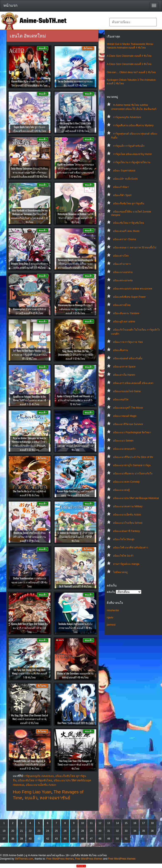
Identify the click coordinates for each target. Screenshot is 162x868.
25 (56, 831)
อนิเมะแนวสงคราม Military (128, 506)
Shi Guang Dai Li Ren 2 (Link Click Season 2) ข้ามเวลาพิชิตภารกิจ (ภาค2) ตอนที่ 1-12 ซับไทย (75, 127)
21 (21, 831)
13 (109, 823)
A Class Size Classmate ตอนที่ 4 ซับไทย (129, 56)
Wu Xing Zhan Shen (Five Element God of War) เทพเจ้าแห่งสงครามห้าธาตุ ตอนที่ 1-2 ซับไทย (29, 719)
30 (100, 831)
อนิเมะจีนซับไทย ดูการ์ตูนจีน (129, 203)
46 (82, 839)
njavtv (110, 618)
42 (48, 839)
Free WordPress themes (60, 859)
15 (126, 823)
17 (144, 823)
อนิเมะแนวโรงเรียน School (128, 523)
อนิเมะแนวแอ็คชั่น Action (127, 515)
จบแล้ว (31, 798)
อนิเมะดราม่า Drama (124, 239)
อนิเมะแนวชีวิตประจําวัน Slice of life (133, 457)
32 (117, 831)
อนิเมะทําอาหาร (122, 264)
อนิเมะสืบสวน (120, 350)
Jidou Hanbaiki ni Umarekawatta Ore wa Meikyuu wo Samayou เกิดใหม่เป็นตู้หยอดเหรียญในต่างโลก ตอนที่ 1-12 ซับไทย (29, 216)
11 (91, 823)
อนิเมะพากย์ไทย (122, 305)
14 (117, 823)
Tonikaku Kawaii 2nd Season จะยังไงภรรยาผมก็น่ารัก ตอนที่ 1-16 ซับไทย (75, 628)
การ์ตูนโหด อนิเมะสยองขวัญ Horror (132, 154)
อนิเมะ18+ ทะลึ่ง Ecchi (125, 179)
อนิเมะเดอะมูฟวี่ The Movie (128, 408)
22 (30, 831)
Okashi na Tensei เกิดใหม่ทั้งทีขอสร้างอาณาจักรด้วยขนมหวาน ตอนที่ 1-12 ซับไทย (30, 537)
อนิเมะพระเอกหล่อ (123, 280)
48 (100, 839)
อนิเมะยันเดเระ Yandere (126, 313)
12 (100, 823)
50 (117, 839)
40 (30, 839)
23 (39, 831)
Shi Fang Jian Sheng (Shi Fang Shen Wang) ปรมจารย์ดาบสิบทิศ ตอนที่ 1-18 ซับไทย (30, 674)
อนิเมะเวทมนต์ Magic (125, 416)
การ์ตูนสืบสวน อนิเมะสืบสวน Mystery (133, 125)
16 (135, 823)
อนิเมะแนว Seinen (123, 441)
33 (126, 831)
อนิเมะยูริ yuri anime (124, 322)
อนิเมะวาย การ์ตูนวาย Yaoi (128, 342)
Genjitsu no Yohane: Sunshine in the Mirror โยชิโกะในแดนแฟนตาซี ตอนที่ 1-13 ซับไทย (30, 400)
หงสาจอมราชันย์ (55, 798)
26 (65, 831)
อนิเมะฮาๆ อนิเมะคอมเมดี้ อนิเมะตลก (133, 383)
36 (152, 831)
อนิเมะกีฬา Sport (122, 195)
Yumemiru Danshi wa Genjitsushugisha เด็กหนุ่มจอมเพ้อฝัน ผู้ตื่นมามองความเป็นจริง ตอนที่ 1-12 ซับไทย (75, 264)
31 (109, 831)
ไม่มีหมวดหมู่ (120, 572)
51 (126, 839)
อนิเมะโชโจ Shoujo (124, 539)
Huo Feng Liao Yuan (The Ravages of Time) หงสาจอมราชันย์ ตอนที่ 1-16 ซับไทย (75, 765)
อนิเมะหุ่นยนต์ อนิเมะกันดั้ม (128, 358)
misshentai (113, 610)
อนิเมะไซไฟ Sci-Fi (123, 556)
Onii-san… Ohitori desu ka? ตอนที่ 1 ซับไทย (131, 72)
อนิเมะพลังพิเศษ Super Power (129, 297)
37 (4, 839)
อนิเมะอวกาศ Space (124, 367)
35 (144, 831)
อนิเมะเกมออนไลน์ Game (127, 391)
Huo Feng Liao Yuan (32, 792)
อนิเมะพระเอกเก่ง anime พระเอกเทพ (133, 289)
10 (82, 823)
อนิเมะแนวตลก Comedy (126, 482)
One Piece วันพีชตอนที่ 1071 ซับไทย (75, 723)
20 (13, 831)
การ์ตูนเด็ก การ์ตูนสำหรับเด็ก (129, 146)
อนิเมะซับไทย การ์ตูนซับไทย (128, 223)
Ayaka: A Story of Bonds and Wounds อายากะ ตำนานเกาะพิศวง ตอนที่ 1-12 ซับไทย (75, 400)
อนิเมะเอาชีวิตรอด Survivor (128, 424)
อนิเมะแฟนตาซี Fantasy (126, 531)
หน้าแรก (10, 5)
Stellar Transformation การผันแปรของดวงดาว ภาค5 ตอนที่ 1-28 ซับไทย (29, 582)
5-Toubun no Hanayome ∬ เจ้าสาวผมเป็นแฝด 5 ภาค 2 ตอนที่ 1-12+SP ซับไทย (75, 537)
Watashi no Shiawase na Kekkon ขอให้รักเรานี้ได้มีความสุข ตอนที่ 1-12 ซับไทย (75, 218)
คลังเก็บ (111, 592)
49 (109, 839)
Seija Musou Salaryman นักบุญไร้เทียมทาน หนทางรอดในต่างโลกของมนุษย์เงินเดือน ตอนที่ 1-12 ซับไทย (29, 172)
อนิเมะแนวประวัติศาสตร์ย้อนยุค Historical (136, 498)
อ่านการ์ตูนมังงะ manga (126, 564)
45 (74, 839)
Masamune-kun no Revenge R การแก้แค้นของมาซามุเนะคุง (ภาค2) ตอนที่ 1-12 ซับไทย (75, 309)
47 (91, 839)
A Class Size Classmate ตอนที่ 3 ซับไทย (129, 64)
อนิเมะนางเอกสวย (123, 272)
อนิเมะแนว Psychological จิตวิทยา (132, 432)
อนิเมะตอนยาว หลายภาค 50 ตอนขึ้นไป (135, 248)
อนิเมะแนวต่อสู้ (121, 490)
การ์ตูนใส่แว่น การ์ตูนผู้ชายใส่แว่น (132, 162)
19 (4, 831)
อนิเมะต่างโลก (121, 256)
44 (65, 839)
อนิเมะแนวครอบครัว (124, 449)
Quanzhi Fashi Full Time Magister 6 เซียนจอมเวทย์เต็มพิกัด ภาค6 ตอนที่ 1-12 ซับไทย (30, 765)
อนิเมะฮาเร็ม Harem (124, 375)
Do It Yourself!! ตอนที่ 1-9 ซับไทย (75, 586)
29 (91, 831)
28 (82, 831)
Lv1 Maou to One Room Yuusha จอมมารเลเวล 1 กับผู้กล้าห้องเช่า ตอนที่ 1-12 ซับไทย (29, 355)
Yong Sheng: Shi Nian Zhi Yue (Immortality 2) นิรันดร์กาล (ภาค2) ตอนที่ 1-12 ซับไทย (75, 355)
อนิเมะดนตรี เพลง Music (126, 231)
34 (135, 831)
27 (74, 831)
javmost (111, 625)
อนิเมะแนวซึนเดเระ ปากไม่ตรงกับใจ (133, 474)
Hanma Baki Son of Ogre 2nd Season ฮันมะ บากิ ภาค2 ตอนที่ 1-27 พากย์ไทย (29, 628)
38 (13, 839)
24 (48, 831)
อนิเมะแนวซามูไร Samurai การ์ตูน (132, 465)
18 (152, 823)
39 (21, 839)
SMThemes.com (24, 859)
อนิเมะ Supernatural (124, 171)
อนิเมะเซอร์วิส (121, 400)
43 (56, 839)
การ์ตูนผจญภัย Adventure (127, 117)
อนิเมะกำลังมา (121, 187)
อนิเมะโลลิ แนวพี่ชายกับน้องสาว (131, 548)
